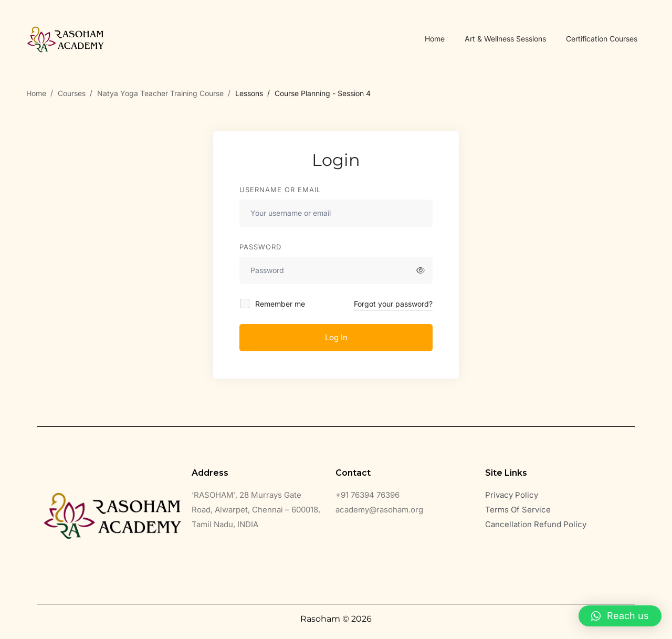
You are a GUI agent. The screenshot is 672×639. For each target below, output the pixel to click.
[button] (620, 616)
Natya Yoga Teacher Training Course (160, 93)
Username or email (280, 190)
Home (36, 93)
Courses (72, 93)
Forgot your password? (393, 304)
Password (260, 247)
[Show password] (421, 270)
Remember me (273, 304)
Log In (336, 337)
